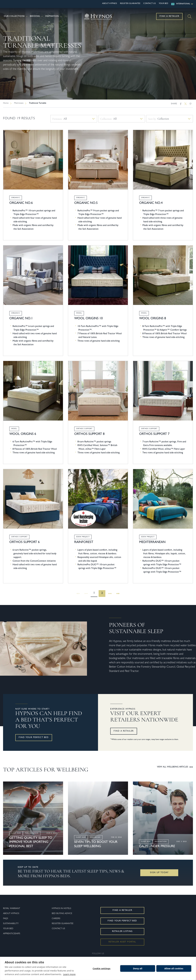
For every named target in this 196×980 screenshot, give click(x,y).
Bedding (37, 16)
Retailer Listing (122, 931)
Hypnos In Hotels (61, 909)
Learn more (69, 974)
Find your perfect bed (34, 738)
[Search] (190, 16)
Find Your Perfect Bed (122, 921)
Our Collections (16, 16)
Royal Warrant (12, 909)
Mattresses (19, 103)
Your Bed (163, 4)
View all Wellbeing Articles (175, 767)
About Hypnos (110, 4)
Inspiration (54, 16)
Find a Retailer (169, 16)
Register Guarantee (130, 4)
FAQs (6, 919)
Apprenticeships (12, 934)
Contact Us (150, 4)
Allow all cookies (174, 968)
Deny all (138, 968)
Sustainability (11, 924)
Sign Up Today (159, 873)
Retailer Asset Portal (122, 942)
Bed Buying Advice (62, 914)
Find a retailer (124, 731)
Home (6, 103)
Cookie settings (102, 968)
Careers (56, 919)
